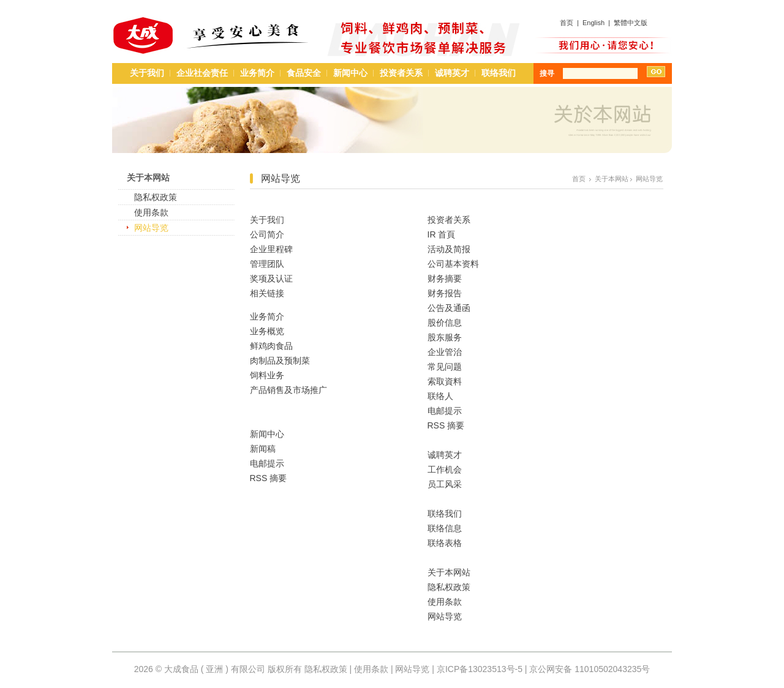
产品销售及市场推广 (288, 390)
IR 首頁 (442, 234)
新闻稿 (263, 449)
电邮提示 (267, 463)
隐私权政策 (156, 197)
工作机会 (445, 469)
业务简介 (257, 73)
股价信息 (445, 323)
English (594, 23)
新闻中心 (350, 73)
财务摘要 (445, 279)
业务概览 (267, 331)
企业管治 (445, 352)
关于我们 (147, 73)
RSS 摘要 (269, 478)
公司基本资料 (453, 264)
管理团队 (267, 264)
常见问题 (445, 367)
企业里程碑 (271, 249)
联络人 (440, 396)
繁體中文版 (631, 23)
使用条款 (151, 212)
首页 (567, 23)
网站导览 (151, 228)
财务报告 (445, 293)
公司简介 (267, 234)
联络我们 (499, 73)
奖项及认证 (271, 279)
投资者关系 (401, 73)
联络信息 (445, 528)
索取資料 (445, 381)
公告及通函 (449, 308)
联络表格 (445, 543)
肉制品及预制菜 (280, 361)
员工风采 (445, 484)
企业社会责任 (202, 73)
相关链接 (267, 293)
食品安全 (304, 73)
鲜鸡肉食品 (271, 346)
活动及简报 (449, 249)
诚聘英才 (452, 73)
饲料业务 (267, 375)
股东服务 (445, 337)
